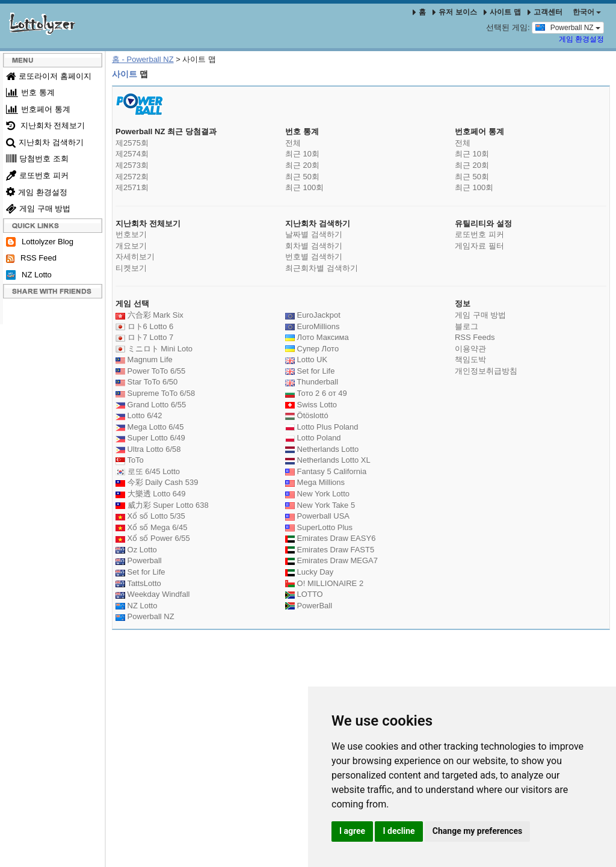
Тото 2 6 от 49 (316, 393)
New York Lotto (317, 494)
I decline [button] (399, 831)
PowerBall (309, 606)
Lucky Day (309, 572)
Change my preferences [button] (477, 831)
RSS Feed (31, 258)
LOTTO (304, 594)
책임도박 (470, 359)
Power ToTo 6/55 (150, 371)
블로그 (467, 326)
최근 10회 (302, 154)
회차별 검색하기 (314, 246)
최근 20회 (302, 165)
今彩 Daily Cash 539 (157, 482)
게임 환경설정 (581, 39)
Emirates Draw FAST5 (330, 550)
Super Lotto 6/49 (150, 438)
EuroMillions (312, 326)
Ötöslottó (307, 415)
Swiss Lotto (311, 405)
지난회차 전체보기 (45, 125)
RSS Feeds (475, 337)
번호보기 (131, 234)
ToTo (130, 460)
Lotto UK (306, 359)
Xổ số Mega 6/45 (151, 527)
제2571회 (132, 187)
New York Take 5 (320, 505)
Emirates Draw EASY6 (330, 538)
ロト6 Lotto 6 (144, 326)
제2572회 (132, 177)
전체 (293, 143)
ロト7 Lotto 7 (144, 337)
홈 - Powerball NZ (143, 59)
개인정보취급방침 (486, 371)
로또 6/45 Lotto (148, 471)
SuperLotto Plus (319, 527)
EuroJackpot (313, 315)
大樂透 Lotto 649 (150, 494)
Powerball (139, 560)
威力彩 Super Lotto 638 (162, 505)
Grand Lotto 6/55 (151, 405)
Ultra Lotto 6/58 (148, 449)
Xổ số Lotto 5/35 (150, 516)
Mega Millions (315, 482)
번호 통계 (30, 92)
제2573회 (132, 165)
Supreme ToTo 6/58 (155, 393)
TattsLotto (138, 583)
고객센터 (545, 12)
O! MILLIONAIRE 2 (324, 583)
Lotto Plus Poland (322, 427)
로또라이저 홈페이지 (49, 76)
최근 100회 (304, 187)
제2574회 (132, 154)
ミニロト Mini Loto (154, 349)
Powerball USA (317, 516)
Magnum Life (144, 359)
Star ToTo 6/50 (146, 382)
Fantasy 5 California (326, 471)
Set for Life (140, 572)
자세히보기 (135, 257)
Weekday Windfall (152, 594)
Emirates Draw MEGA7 (331, 560)
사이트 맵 (503, 12)
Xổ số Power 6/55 (153, 538)
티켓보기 (131, 268)
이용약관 (470, 349)
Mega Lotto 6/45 (150, 427)
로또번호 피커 (37, 175)
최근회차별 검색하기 (322, 268)
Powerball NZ (568, 27)
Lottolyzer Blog (40, 242)
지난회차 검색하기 (45, 142)
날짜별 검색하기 (314, 234)
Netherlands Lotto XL (328, 460)
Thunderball (312, 382)
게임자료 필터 (479, 246)
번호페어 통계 (38, 109)
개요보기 (131, 246)
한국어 (587, 12)
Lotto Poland (313, 438)
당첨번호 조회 (37, 159)
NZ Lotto (29, 275)
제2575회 (132, 143)
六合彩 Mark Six (149, 315)
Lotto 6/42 (139, 415)
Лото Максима (317, 337)
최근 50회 (302, 177)
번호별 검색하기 (314, 257)
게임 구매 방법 (38, 208)
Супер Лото (312, 349)
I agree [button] (352, 831)
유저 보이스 (454, 12)
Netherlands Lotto (322, 449)
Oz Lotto (136, 550)
